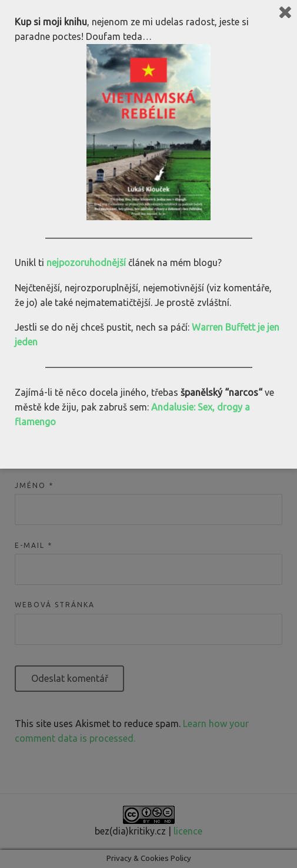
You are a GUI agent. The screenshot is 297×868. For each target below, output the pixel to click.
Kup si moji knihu (51, 22)
